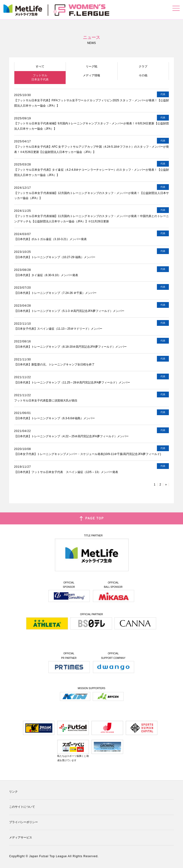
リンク (13, 792)
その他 (143, 75)
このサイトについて (22, 807)
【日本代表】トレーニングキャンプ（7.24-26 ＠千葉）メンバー (55, 293)
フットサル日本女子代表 (40, 77)
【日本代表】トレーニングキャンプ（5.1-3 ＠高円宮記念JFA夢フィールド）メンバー (69, 311)
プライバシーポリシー (23, 822)
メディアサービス (21, 838)
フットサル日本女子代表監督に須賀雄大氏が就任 (46, 401)
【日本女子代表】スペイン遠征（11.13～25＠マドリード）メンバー (58, 329)
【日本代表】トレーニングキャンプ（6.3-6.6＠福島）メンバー (55, 418)
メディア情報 (91, 75)
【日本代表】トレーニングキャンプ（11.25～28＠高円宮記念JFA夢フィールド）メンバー (72, 382)
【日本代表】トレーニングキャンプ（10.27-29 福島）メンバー (55, 257)
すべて (40, 67)
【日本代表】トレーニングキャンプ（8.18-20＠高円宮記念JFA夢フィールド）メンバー (70, 347)
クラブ (143, 67)
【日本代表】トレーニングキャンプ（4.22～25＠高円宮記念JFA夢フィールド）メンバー (71, 436)
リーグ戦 (91, 67)
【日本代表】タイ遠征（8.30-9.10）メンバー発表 (46, 275)
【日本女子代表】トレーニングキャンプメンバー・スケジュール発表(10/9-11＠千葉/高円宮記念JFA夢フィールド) (88, 454)
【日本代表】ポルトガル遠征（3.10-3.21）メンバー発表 (50, 239)
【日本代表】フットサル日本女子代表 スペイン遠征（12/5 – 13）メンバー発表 (66, 472)
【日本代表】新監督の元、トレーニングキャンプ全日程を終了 (54, 364)
